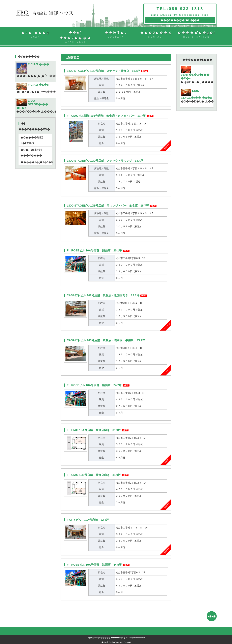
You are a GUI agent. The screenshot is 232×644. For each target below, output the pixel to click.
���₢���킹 (156, 35)
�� (212, 616)
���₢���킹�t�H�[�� (180, 20)
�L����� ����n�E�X (112, 638)
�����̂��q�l (197, 35)
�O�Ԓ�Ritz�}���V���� (31, 153)
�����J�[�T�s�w (36, 162)
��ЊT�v (116, 35)
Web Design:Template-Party (116, 642)
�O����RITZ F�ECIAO (32, 140)
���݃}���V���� (76, 37)
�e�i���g (35, 35)
